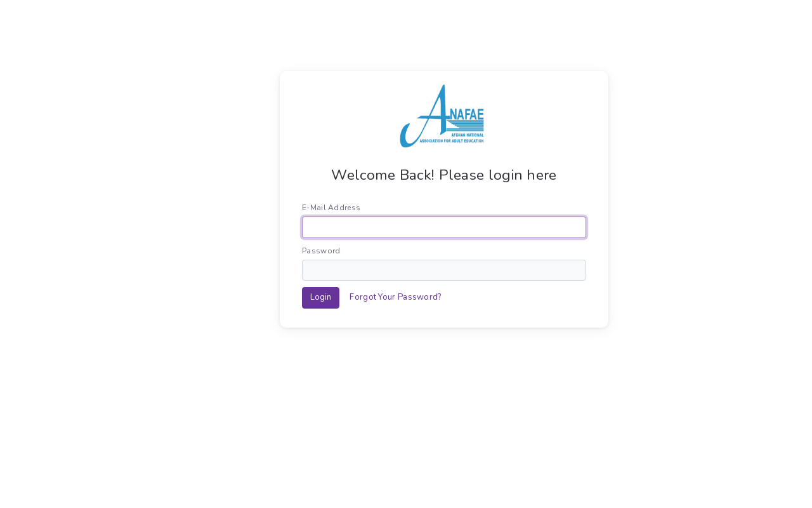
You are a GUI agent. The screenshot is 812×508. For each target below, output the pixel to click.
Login (321, 297)
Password (321, 251)
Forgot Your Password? (395, 297)
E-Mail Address (331, 208)
